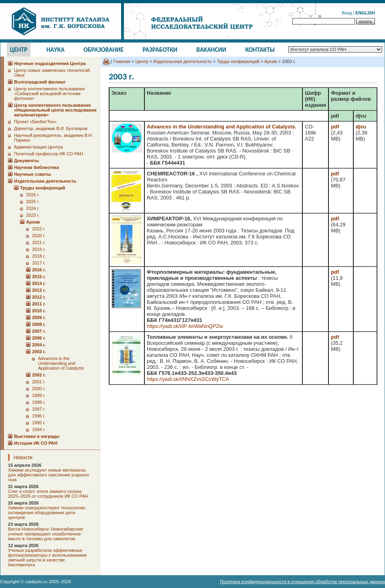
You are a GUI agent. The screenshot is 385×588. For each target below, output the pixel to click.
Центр (19, 50)
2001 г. (39, 382)
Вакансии (212, 50)
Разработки (160, 50)
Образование (103, 50)
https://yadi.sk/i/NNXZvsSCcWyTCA (188, 379)
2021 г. (39, 242)
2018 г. (39, 256)
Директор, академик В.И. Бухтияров (51, 128)
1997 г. (39, 409)
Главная (122, 61)
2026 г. (33, 195)
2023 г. (33, 215)
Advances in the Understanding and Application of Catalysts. (222, 127)
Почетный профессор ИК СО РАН (49, 154)
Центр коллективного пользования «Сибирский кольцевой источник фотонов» (49, 94)
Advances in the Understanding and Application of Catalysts (61, 363)
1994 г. (39, 429)
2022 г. (39, 229)
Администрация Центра (38, 147)
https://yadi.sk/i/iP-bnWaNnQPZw (185, 326)
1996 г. (39, 416)
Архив (271, 61)
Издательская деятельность (182, 61)
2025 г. (33, 201)
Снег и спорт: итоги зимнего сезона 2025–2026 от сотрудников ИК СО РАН (48, 494)
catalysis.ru (36, 582)
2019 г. (39, 249)
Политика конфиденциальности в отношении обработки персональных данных (303, 582)
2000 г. (39, 389)
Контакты (260, 50)
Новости (23, 457)
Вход (347, 13)
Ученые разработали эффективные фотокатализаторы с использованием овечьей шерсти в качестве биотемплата (47, 557)
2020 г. (39, 236)
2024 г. (33, 208)
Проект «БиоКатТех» (35, 122)
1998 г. (39, 402)
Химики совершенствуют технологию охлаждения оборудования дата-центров (47, 513)
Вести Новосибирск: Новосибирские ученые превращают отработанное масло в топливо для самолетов (46, 534)
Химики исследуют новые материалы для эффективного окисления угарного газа (49, 475)
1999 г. (39, 395)
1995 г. (39, 423)
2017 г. (39, 263)
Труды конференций (238, 61)
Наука (56, 50)
